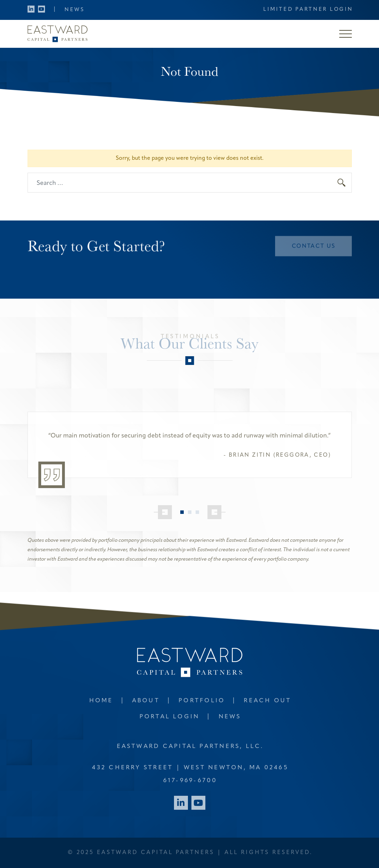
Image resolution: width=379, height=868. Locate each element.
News (75, 10)
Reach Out (267, 701)
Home (101, 701)
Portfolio (202, 701)
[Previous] (163, 512)
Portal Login (170, 717)
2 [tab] (190, 512)
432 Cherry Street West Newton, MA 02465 (190, 768)
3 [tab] (197, 512)
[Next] (217, 512)
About (146, 701)
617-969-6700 (190, 781)
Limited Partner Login (308, 10)
